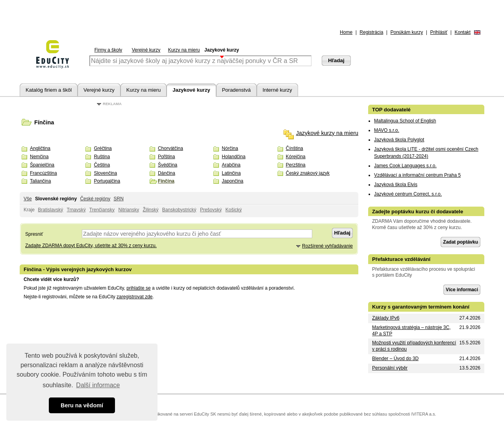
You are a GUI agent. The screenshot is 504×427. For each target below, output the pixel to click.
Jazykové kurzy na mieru (327, 133)
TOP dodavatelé (391, 110)
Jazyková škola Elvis (396, 185)
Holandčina (233, 157)
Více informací (462, 290)
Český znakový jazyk (308, 173)
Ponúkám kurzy (407, 32)
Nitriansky (129, 210)
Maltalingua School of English (405, 121)
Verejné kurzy (146, 50)
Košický (234, 210)
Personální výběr (390, 368)
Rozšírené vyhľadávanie (327, 246)
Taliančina (40, 181)
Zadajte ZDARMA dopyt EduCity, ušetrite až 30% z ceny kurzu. (91, 246)
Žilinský (150, 210)
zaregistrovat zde (134, 297)
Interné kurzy (277, 90)
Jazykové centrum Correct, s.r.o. (408, 194)
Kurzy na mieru (184, 50)
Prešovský (211, 210)
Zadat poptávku (460, 242)
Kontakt (462, 32)
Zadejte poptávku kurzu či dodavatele (418, 212)
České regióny (95, 199)
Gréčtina (103, 148)
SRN (118, 199)
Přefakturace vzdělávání (401, 259)
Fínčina (166, 181)
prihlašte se (138, 288)
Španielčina (42, 165)
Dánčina (167, 173)
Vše (28, 199)
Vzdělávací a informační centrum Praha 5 (417, 175)
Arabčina (231, 165)
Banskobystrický (179, 210)
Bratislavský (50, 210)
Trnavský (76, 210)
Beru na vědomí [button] (82, 405)
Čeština (102, 165)
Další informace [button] (98, 385)
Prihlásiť (439, 32)
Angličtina (40, 148)
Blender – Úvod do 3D (395, 359)
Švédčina (168, 165)
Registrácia (371, 32)
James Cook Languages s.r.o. (405, 166)
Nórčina (230, 148)
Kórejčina (296, 157)
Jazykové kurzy (222, 50)
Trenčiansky (102, 210)
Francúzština (44, 173)
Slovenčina (105, 173)
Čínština (295, 148)
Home (346, 32)
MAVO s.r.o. (387, 130)
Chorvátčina (170, 148)
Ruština (102, 157)
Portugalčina (107, 181)
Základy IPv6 (386, 318)
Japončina (233, 181)
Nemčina (39, 157)
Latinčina (231, 173)
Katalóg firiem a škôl (49, 90)
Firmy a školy (108, 50)
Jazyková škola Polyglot (399, 140)
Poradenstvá (236, 90)
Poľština (167, 157)
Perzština (296, 165)
